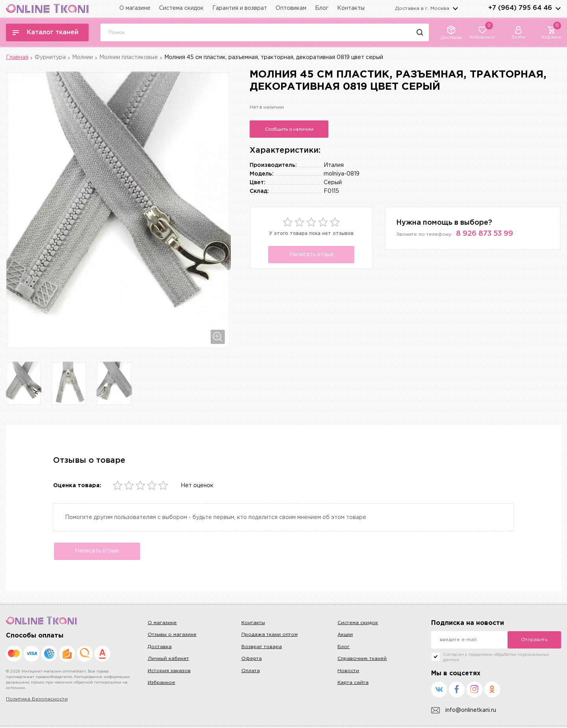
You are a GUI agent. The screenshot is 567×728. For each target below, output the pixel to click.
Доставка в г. (422, 8)
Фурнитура (50, 57)
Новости (348, 672)
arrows (558, 8)
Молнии (82, 57)
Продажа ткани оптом (270, 636)
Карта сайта (353, 683)
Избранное (161, 683)
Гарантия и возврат (240, 8)
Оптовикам (291, 8)
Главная (17, 57)
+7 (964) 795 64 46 (520, 8)
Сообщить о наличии (289, 129)
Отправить (534, 640)
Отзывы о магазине (172, 636)
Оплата (251, 672)
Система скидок (181, 8)
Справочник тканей (362, 659)
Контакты (351, 8)
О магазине (135, 8)
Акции (345, 636)
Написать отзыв (311, 255)
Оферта (252, 659)
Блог (322, 8)
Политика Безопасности (37, 700)
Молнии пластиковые (129, 57)
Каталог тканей (45, 32)
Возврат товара (262, 648)
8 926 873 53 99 (485, 234)
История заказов (169, 672)
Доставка (160, 648)
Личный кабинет (168, 659)
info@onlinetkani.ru (464, 711)
